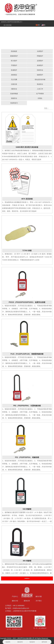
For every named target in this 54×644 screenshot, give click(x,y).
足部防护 (40, 61)
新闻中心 (27, 596)
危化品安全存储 (40, 79)
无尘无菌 (14, 79)
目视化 (40, 98)
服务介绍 (15, 601)
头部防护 (40, 51)
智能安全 (14, 98)
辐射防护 (40, 75)
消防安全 (14, 89)
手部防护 (14, 65)
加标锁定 (14, 75)
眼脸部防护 (14, 56)
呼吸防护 (40, 56)
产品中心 (15, 596)
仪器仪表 (14, 84)
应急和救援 (14, 94)
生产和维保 (40, 94)
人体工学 (40, 89)
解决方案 (39, 596)
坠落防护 (14, 70)
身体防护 (40, 65)
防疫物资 (14, 51)
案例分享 (27, 601)
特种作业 (40, 70)
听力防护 (14, 61)
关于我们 (39, 601)
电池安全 (40, 84)
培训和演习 (14, 103)
